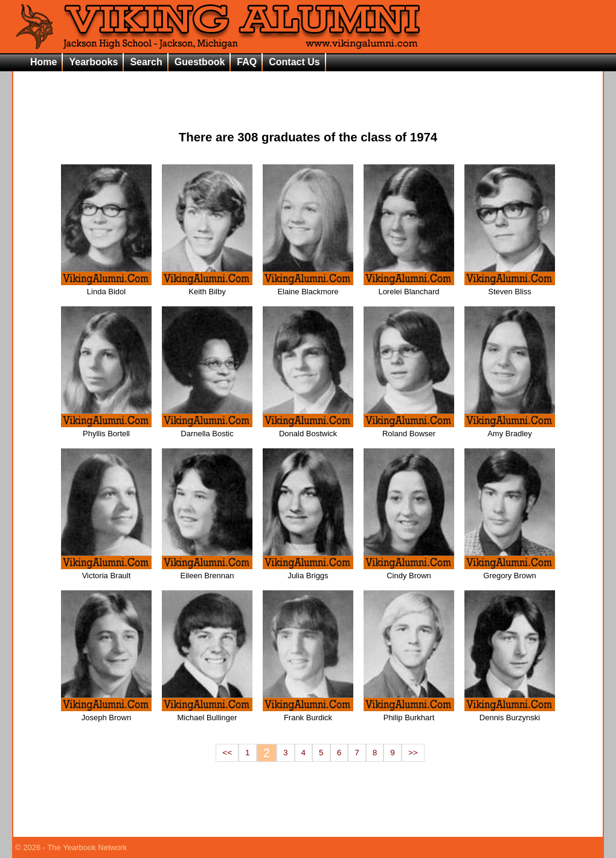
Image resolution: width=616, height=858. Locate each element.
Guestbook (200, 62)
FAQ (247, 62)
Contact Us (294, 62)
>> (413, 753)
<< (227, 753)
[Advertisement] (308, 91)
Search (146, 62)
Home (43, 62)
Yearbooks (93, 62)
